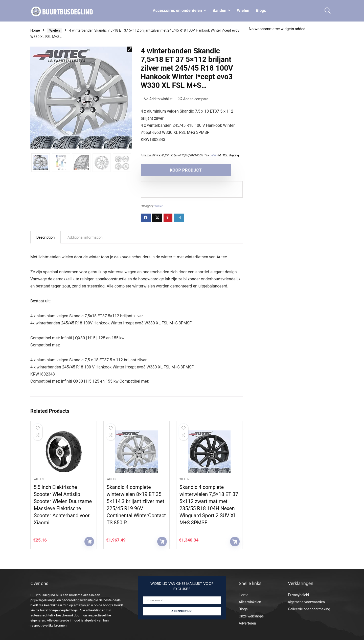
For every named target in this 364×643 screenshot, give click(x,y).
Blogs (261, 11)
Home (35, 30)
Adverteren (247, 626)
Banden (219, 11)
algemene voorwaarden (306, 605)
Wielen (243, 11)
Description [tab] (45, 237)
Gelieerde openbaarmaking (309, 612)
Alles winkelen (250, 605)
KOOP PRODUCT (170, 170)
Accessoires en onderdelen (177, 11)
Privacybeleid (298, 598)
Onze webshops (251, 619)
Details (214, 155)
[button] (130, 49)
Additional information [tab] (85, 237)
